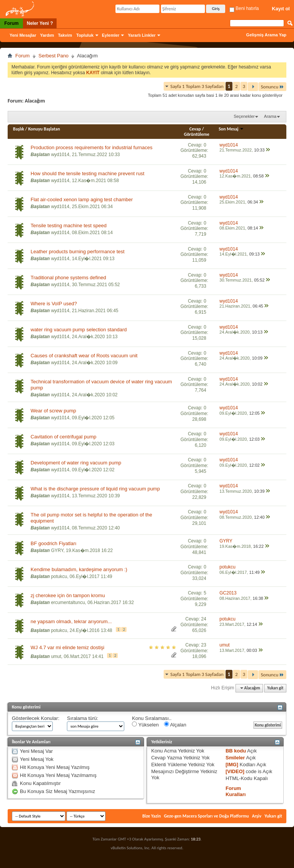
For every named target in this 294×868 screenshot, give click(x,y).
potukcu (59, 576)
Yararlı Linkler (142, 35)
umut (56, 656)
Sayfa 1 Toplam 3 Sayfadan (197, 86)
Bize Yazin (151, 816)
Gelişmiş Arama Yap (266, 35)
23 (204, 645)
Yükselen (145, 725)
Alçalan (175, 725)
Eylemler (111, 35)
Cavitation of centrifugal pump (63, 437)
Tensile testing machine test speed (69, 226)
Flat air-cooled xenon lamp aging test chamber (82, 199)
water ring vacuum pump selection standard (79, 330)
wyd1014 (60, 155)
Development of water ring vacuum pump (76, 463)
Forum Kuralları (236, 791)
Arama (270, 116)
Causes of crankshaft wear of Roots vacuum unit (84, 356)
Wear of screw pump (53, 411)
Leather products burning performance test (78, 252)
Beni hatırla (244, 8)
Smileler (235, 758)
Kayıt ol (281, 9)
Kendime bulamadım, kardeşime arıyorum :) (79, 569)
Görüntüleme (197, 134)
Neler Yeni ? (40, 23)
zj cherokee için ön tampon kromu (68, 595)
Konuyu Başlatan (44, 129)
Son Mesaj (231, 129)
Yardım (47, 35)
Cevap (195, 129)
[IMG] (232, 765)
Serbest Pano (54, 56)
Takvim (65, 35)
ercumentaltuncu (68, 603)
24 (204, 619)
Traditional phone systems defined (68, 278)
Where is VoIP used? (54, 304)
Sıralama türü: (83, 718)
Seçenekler (244, 116)
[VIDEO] (235, 771)
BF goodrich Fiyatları (54, 543)
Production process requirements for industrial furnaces (92, 147)
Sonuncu (272, 87)
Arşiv (257, 816)
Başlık (19, 129)
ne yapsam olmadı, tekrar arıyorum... (71, 621)
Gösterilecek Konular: (36, 718)
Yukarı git (275, 688)
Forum (11, 23)
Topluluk (85, 35)
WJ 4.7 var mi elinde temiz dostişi (67, 647)
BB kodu (236, 751)
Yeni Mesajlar (23, 35)
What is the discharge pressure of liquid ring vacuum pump (95, 489)
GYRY (57, 550)
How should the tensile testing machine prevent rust (88, 173)
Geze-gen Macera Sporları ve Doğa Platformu (206, 816)
